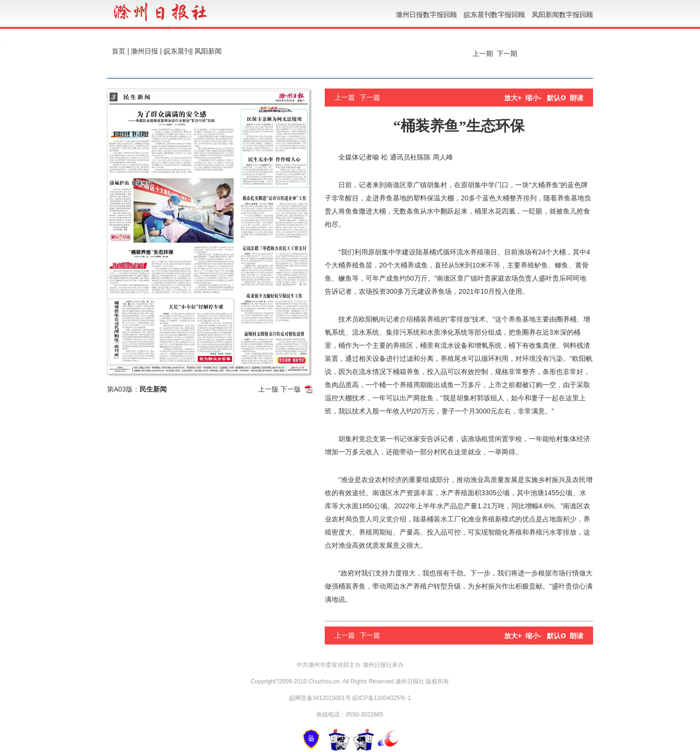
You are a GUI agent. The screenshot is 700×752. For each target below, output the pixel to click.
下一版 (291, 389)
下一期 (508, 54)
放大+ (513, 98)
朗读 (577, 98)
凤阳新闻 (208, 51)
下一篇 (370, 97)
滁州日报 (144, 51)
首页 (119, 51)
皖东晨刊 (177, 51)
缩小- (534, 98)
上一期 (482, 54)
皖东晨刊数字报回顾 (494, 15)
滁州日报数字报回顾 (426, 15)
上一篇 (345, 97)
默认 (556, 98)
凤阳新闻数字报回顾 (562, 15)
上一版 (268, 389)
